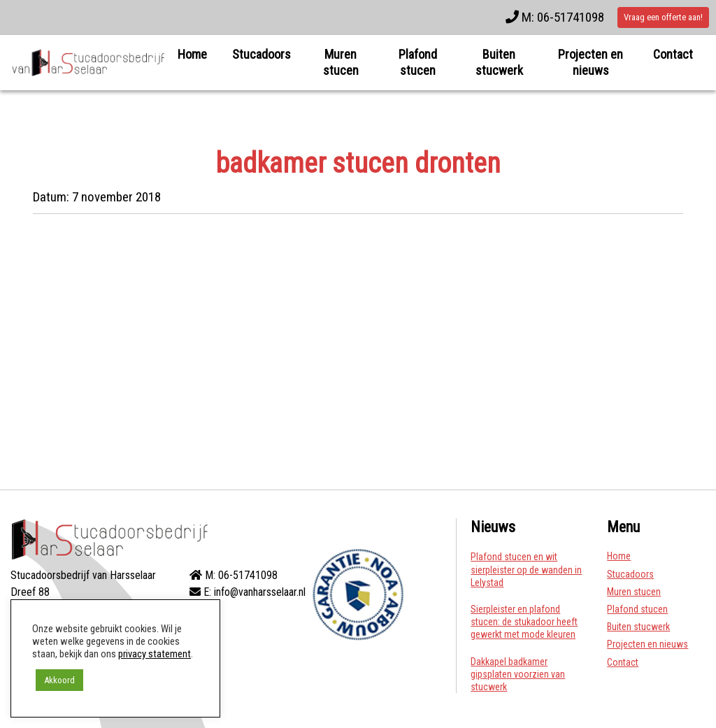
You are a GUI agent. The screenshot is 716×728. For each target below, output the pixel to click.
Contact (673, 54)
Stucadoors (262, 54)
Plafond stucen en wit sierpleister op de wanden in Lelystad (526, 569)
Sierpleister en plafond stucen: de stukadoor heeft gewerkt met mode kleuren (524, 622)
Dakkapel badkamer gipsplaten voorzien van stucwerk (518, 674)
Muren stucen (341, 62)
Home (192, 54)
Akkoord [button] (59, 680)
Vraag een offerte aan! (663, 17)
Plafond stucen (418, 62)
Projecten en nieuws (590, 62)
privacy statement (155, 654)
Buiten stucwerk (499, 62)
